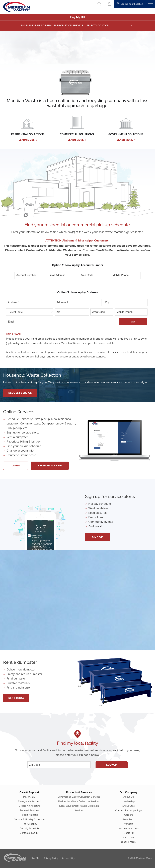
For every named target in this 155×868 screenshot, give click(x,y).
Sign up (98, 537)
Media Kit (129, 833)
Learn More (28, 140)
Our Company (129, 792)
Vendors (129, 824)
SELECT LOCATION (98, 26)
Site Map (36, 858)
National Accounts (129, 828)
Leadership (129, 801)
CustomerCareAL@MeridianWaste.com (52, 250)
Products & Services (79, 792)
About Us (129, 797)
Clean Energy (129, 842)
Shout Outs (129, 806)
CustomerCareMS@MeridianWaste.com (109, 250)
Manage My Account (29, 801)
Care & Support (29, 792)
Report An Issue (29, 815)
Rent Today (16, 698)
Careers (129, 815)
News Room (129, 819)
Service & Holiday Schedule (29, 819)
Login (16, 466)
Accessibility (68, 858)
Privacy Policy (51, 858)
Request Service (20, 393)
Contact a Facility (29, 833)
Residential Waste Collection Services (79, 801)
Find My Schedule (29, 828)
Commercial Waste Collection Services (79, 797)
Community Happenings (129, 810)
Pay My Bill (77, 17)
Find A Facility (29, 824)
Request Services (29, 810)
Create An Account (50, 466)
